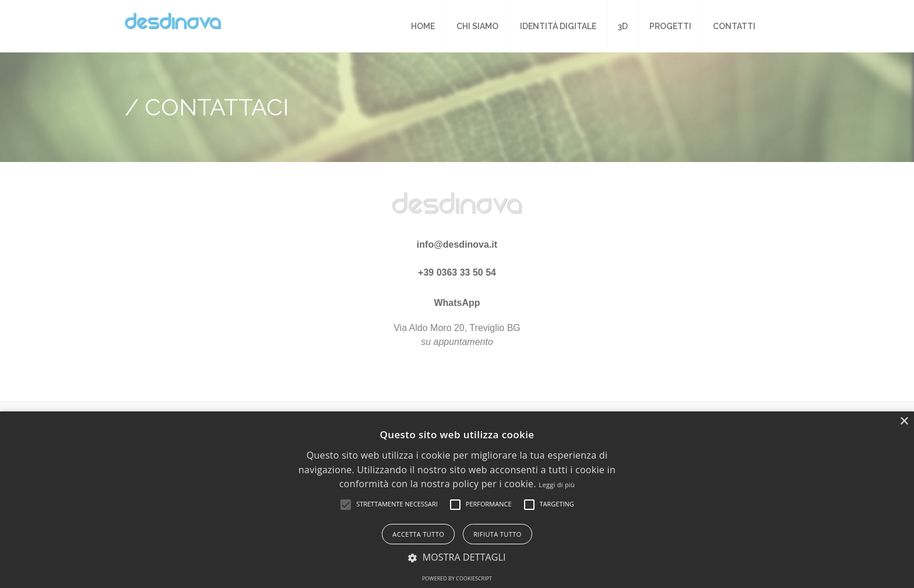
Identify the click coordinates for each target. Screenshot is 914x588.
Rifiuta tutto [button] (497, 534)
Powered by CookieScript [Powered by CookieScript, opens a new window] (457, 578)
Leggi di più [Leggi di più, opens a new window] (557, 485)
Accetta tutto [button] (418, 534)
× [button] (904, 422)
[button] (346, 505)
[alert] (457, 500)
